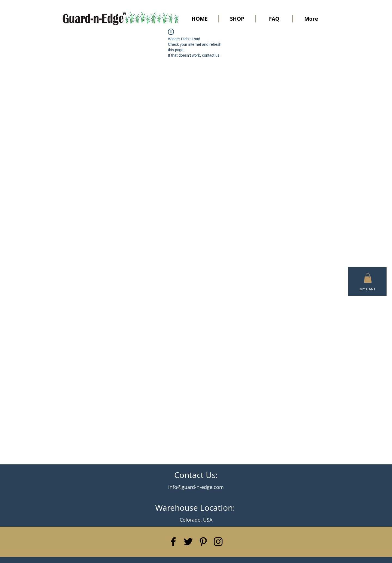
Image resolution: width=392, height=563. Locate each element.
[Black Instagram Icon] (218, 542)
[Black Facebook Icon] (173, 542)
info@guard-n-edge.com (196, 487)
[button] (368, 278)
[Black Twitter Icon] (188, 542)
